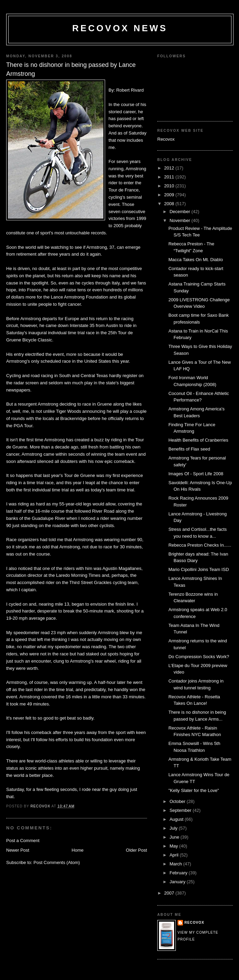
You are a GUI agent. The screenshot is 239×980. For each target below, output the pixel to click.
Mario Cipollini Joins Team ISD (198, 569)
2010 (170, 186)
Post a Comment (23, 841)
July (174, 828)
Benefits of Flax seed (189, 449)
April (175, 855)
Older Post (136, 850)
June (175, 837)
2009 (170, 195)
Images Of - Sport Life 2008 (196, 474)
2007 (170, 893)
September (181, 810)
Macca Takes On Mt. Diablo (196, 260)
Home (78, 850)
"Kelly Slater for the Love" (194, 790)
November (181, 220)
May (174, 846)
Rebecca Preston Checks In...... (200, 545)
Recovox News (120, 28)
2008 (170, 204)
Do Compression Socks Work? (199, 657)
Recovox (166, 139)
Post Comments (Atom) (57, 862)
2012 (170, 168)
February (179, 873)
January (178, 882)
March (177, 864)
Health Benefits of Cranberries (198, 440)
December (181, 212)
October (178, 801)
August (177, 819)
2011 (170, 177)
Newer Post (18, 850)
